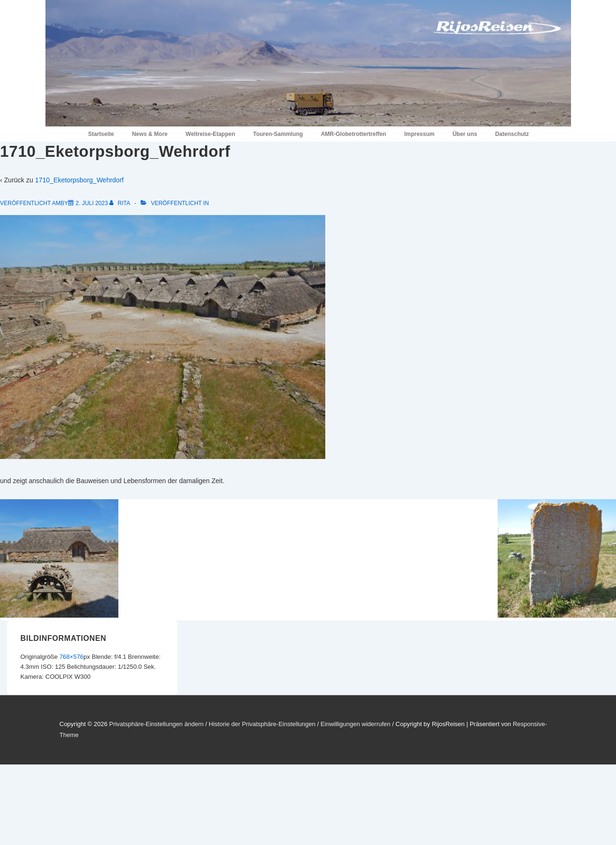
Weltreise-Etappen (210, 134)
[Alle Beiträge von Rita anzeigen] (120, 203)
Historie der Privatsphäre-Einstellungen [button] (262, 724)
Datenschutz (512, 134)
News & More (150, 134)
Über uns (465, 134)
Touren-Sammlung (278, 134)
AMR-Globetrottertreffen (354, 134)
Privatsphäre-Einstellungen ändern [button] (156, 724)
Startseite (101, 134)
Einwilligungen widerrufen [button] (355, 724)
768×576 (71, 657)
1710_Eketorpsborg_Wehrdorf (79, 180)
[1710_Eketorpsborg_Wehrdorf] (92, 203)
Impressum (420, 134)
